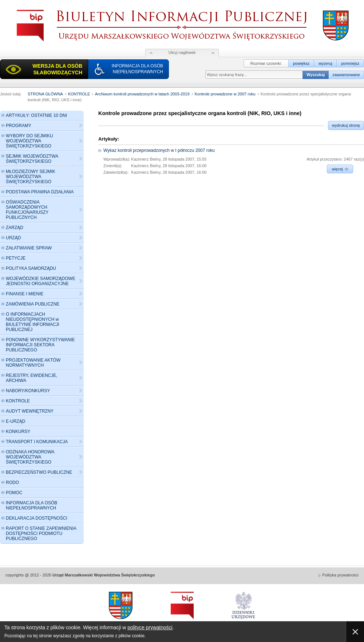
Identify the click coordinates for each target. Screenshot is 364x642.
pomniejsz (350, 63)
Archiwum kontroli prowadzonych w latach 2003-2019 (142, 94)
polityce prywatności (150, 628)
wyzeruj (325, 63)
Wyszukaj (316, 75)
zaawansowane (346, 75)
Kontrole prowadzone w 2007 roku (225, 94)
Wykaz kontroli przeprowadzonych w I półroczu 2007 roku (159, 150)
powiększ (301, 63)
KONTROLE (79, 94)
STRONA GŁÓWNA (45, 94)
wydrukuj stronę (346, 125)
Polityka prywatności (340, 575)
